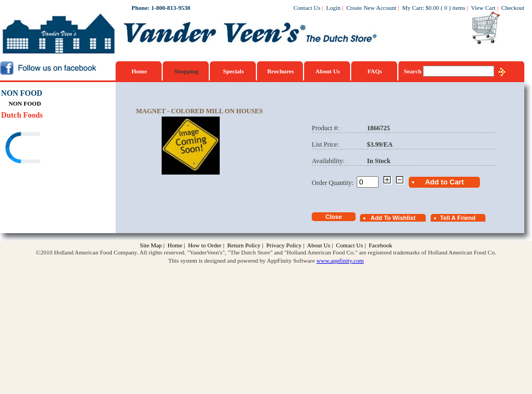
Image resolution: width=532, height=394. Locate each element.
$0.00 (433, 8)
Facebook (381, 245)
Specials (233, 71)
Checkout (513, 8)
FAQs (375, 71)
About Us (328, 71)
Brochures (281, 71)
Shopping (187, 71)
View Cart (484, 8)
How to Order (205, 245)
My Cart (412, 8)
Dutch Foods (22, 115)
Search (413, 71)
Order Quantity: (334, 183)
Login (333, 8)
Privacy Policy (284, 245)
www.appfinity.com (340, 260)
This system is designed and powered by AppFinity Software (242, 260)
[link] (43, 149)
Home (139, 71)
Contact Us (307, 8)
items (459, 8)
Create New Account (371, 8)
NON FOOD (22, 93)
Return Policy (244, 245)
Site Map (151, 245)
